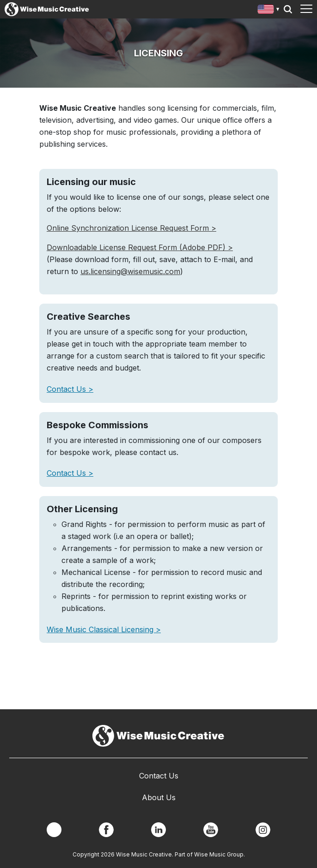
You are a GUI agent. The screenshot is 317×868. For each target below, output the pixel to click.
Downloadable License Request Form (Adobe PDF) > (140, 247)
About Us (159, 797)
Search (288, 9)
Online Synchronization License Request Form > (131, 228)
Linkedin (158, 830)
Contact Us (67, 389)
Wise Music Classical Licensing (101, 629)
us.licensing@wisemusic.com (130, 271)
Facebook (106, 830)
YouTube (211, 830)
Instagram (263, 830)
